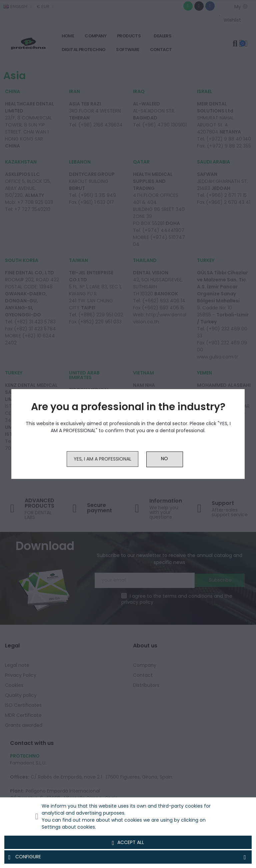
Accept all (128, 843)
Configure (128, 857)
